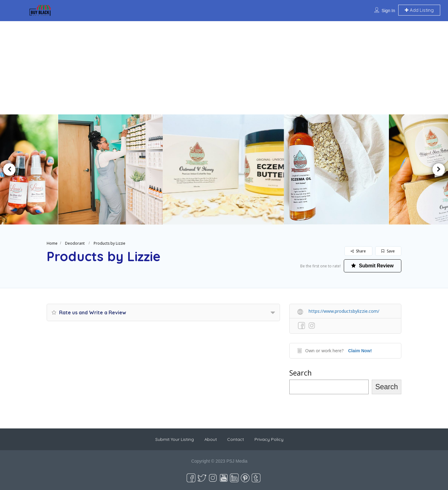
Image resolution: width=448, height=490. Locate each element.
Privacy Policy (269, 439)
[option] (114, 169)
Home (52, 243)
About (211, 439)
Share (358, 251)
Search (301, 373)
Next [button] (439, 169)
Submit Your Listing (175, 439)
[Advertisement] (224, 68)
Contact (236, 439)
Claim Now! (360, 351)
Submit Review (372, 266)
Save (388, 251)
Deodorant (75, 243)
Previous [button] (9, 169)
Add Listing (419, 10)
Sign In (388, 11)
